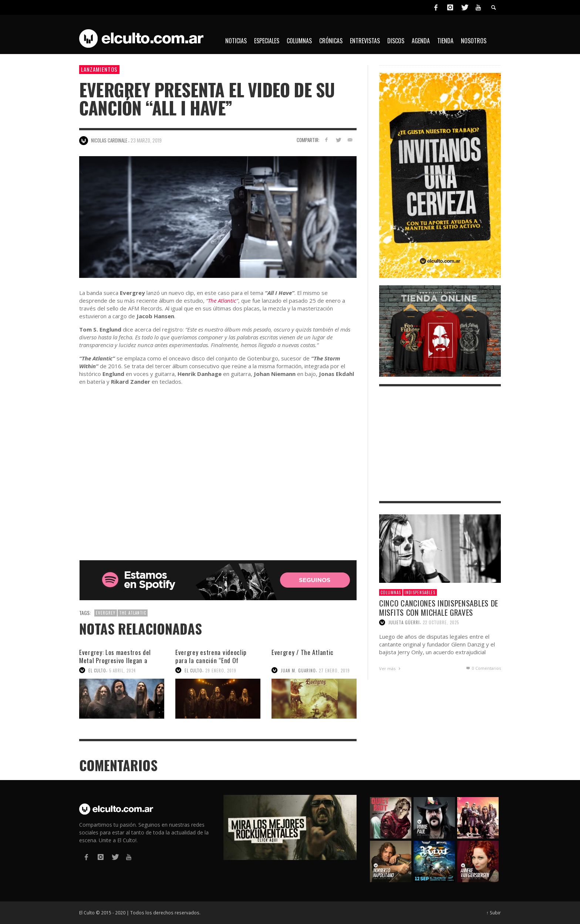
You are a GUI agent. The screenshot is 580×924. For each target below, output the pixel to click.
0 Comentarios (483, 668)
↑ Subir (494, 913)
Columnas (391, 592)
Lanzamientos (99, 69)
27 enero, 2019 (334, 670)
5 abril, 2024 (122, 670)
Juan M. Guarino (298, 670)
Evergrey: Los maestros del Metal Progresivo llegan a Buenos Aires (115, 660)
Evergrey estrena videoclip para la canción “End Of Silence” (211, 660)
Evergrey (106, 613)
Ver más (391, 668)
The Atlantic (222, 300)
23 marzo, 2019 (146, 140)
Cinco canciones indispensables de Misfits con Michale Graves (439, 608)
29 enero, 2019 (221, 670)
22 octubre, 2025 (441, 622)
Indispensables (420, 592)
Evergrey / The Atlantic (303, 652)
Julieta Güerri (404, 622)
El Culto (97, 670)
